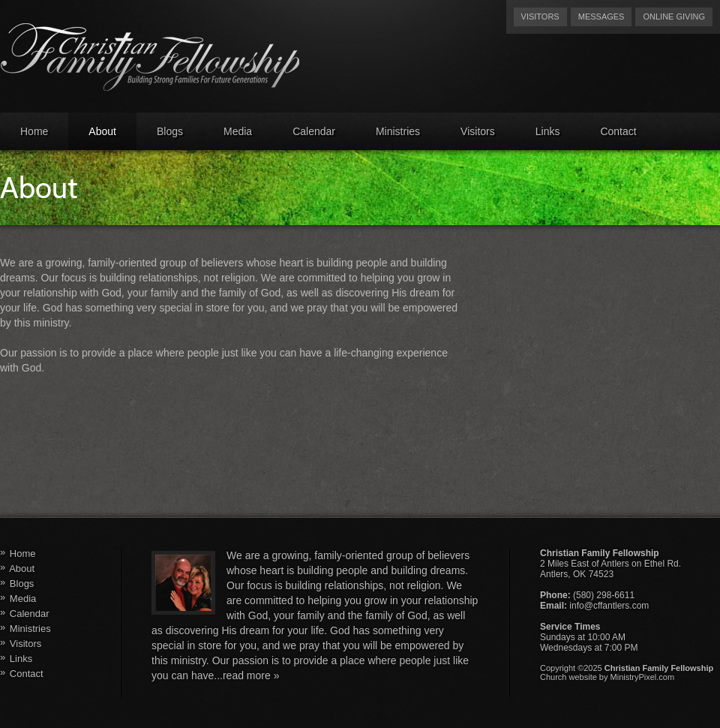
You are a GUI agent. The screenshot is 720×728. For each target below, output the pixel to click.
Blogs (170, 131)
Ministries (398, 131)
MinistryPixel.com (643, 677)
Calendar (314, 131)
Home (34, 131)
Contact (618, 131)
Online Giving (674, 17)
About (102, 131)
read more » (251, 675)
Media (238, 131)
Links (548, 131)
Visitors (540, 17)
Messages (601, 17)
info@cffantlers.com (609, 606)
